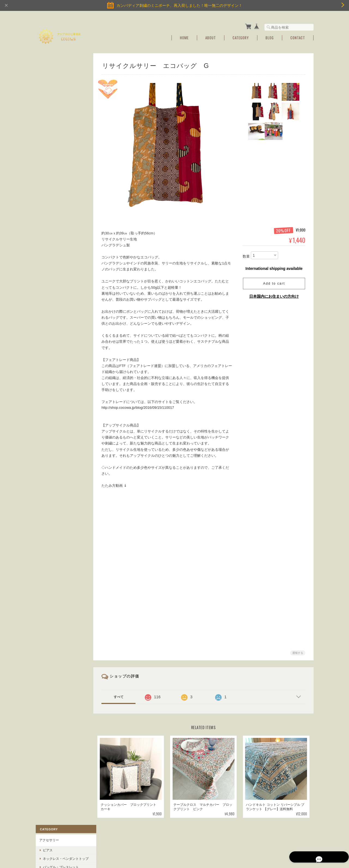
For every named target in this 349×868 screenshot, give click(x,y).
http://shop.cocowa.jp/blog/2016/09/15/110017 (140, 406)
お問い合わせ (49, 273)
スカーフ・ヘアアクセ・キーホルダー (62, 170)
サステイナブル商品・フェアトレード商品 (62, 188)
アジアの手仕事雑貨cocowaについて (204, 840)
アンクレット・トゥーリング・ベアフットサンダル (62, 117)
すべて (121, 694)
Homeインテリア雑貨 (55, 143)
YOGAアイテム (50, 130)
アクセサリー (49, 67)
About (211, 36)
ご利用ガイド (49, 247)
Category (241, 36)
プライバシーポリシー (253, 840)
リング (47, 106)
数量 (246, 255)
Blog (270, 36)
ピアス (47, 77)
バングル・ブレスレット (61, 98)
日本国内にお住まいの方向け (274, 295)
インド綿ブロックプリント (59, 203)
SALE (43, 216)
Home (184, 36)
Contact (298, 36)
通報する (298, 650)
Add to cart (274, 282)
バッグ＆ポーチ (50, 155)
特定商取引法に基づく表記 (59, 260)
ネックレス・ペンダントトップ (62, 87)
